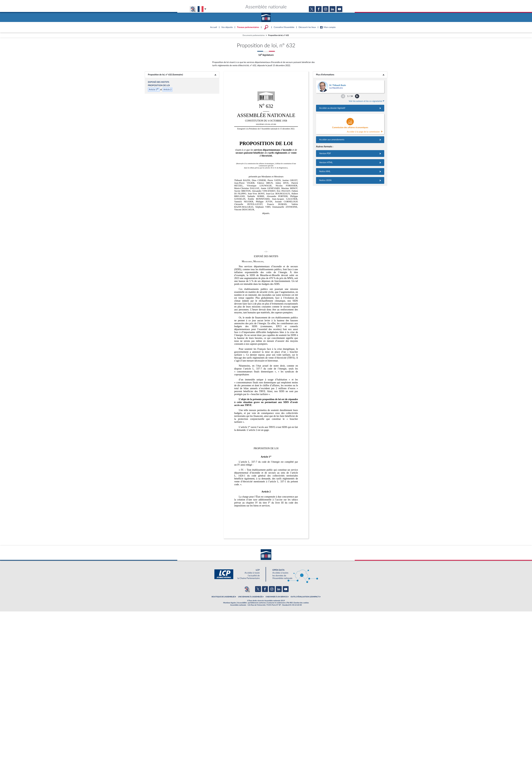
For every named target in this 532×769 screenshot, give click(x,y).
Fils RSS (290, 603)
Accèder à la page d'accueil (266, 16)
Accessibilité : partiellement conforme (252, 603)
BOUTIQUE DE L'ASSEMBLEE (223, 597)
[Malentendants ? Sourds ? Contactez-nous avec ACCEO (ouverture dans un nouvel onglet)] (247, 589)
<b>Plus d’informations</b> (350, 75)
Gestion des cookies (301, 603)
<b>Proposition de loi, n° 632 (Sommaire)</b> (182, 75)
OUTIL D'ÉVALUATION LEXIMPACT (305, 597)
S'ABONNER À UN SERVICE (276, 597)
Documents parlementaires (254, 35)
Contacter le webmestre (276, 603)
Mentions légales (230, 603)
